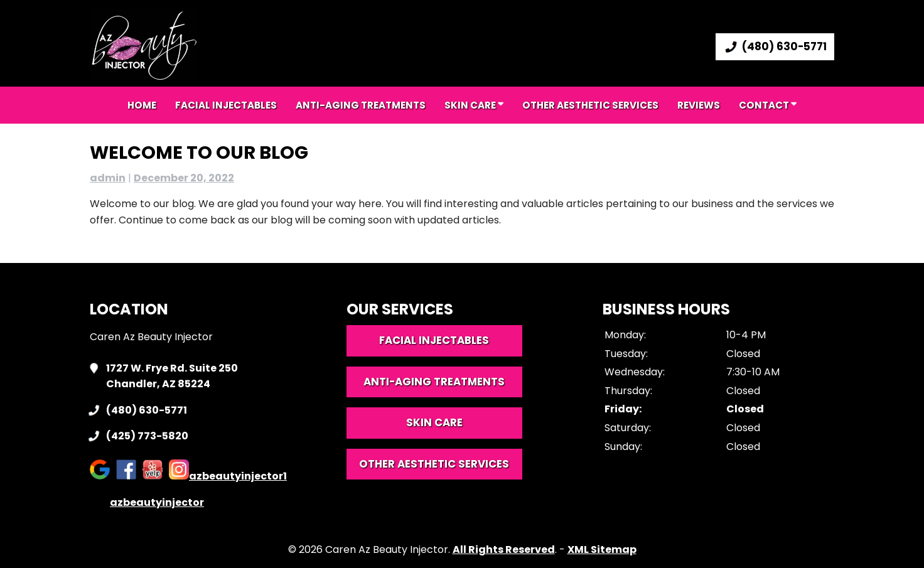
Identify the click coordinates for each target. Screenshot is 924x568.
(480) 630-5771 (775, 47)
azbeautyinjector (147, 502)
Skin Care (474, 105)
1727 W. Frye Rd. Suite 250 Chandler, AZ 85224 (172, 376)
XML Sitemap (602, 549)
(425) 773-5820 (147, 436)
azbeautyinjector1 (228, 476)
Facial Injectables (226, 105)
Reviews (699, 105)
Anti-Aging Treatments (434, 382)
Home (142, 105)
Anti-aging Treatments (361, 105)
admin (108, 178)
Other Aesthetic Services (590, 105)
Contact (768, 105)
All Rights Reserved (504, 549)
